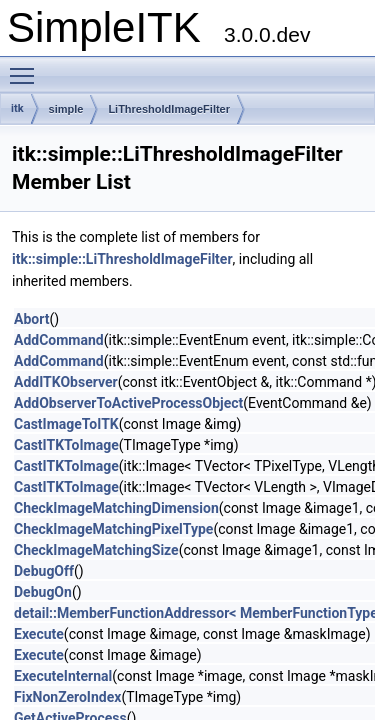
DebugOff (44, 571)
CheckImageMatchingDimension (116, 508)
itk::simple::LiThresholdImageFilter (122, 259)
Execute (39, 634)
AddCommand (59, 340)
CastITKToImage (66, 445)
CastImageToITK (66, 424)
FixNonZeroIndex (67, 697)
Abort (31, 319)
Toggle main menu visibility (27, 67)
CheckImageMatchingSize (96, 550)
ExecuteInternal (63, 676)
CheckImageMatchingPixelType (113, 529)
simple (66, 109)
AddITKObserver (66, 382)
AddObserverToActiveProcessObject (128, 403)
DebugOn (43, 592)
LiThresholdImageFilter (169, 109)
